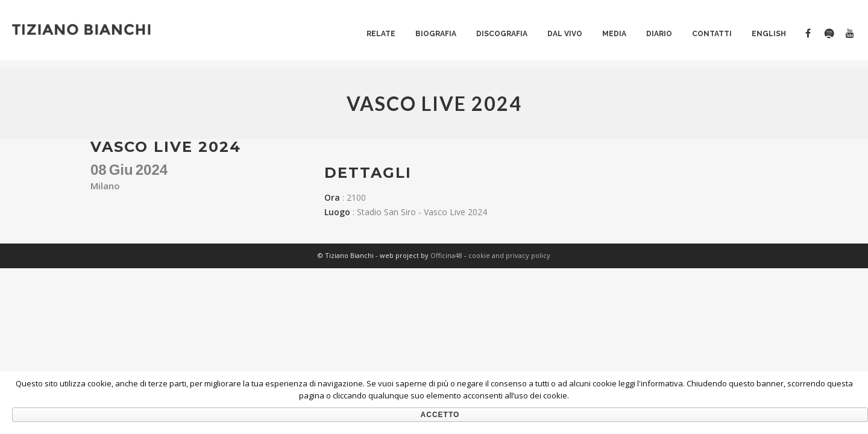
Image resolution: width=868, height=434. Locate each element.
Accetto (440, 415)
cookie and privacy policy (509, 255)
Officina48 (446, 255)
